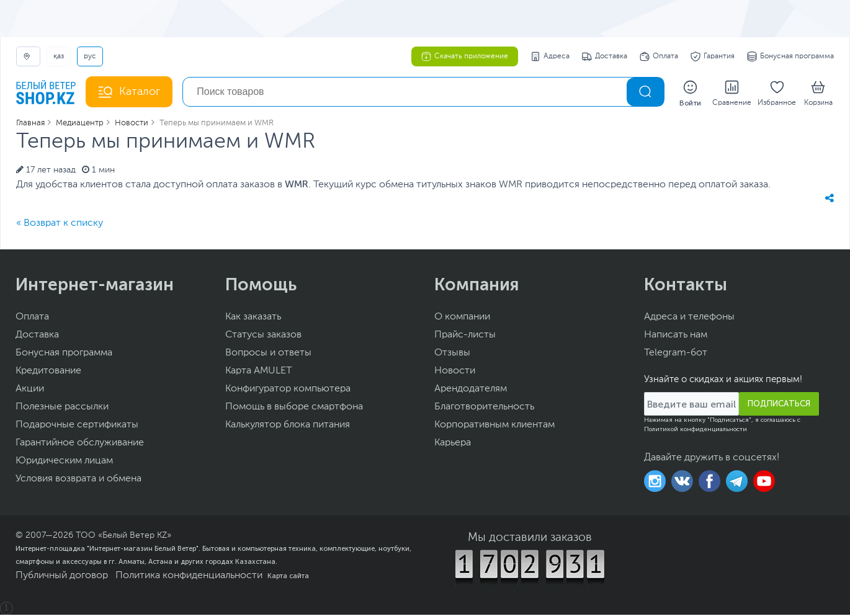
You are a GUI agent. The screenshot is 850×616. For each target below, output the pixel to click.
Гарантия (713, 56)
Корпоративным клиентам (494, 426)
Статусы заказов (263, 336)
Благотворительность (484, 408)
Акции (30, 390)
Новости (455, 372)
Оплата (659, 56)
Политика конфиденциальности (189, 577)
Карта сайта (288, 577)
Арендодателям (471, 390)
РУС (90, 56)
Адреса (550, 56)
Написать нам (676, 336)
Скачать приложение (465, 56)
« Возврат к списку (60, 225)
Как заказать (253, 318)
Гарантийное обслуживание (80, 444)
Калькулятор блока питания (288, 426)
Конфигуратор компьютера (288, 390)
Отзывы (452, 354)
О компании (462, 318)
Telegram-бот (676, 354)
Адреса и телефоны (689, 318)
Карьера (453, 444)
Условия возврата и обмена (78, 480)
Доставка (605, 56)
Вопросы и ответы (268, 354)
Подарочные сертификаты (77, 426)
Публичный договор (62, 577)
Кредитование (48, 372)
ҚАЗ (59, 56)
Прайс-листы (465, 336)
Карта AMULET (259, 372)
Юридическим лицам (64, 462)
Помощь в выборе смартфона (294, 408)
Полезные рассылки (62, 408)
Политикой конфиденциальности (696, 431)
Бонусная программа (790, 56)
